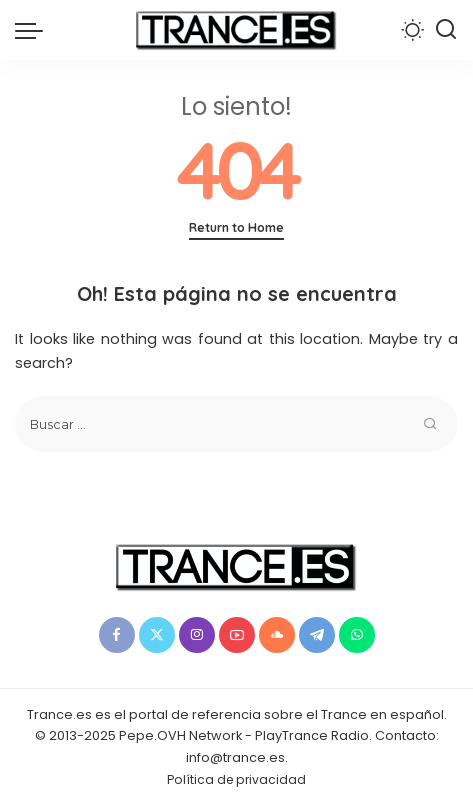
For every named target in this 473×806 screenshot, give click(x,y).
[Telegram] (317, 635)
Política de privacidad (236, 779)
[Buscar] (446, 30)
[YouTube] (237, 635)
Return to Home (236, 227)
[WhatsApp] (357, 635)
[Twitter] (157, 635)
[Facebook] (117, 635)
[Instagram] (197, 635)
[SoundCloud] (277, 635)
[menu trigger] (34, 30)
